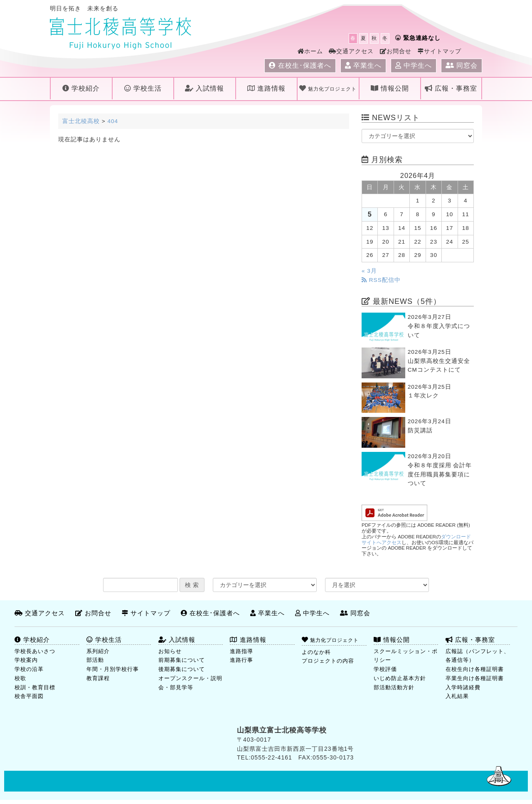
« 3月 (369, 271)
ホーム (310, 51)
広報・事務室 (451, 88)
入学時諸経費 (463, 687)
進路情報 (266, 88)
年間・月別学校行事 (113, 669)
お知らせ (170, 651)
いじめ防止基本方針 (400, 678)
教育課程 (98, 678)
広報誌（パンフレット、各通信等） (478, 656)
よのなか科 (316, 652)
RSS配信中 (381, 280)
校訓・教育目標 (35, 687)
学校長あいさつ (35, 651)
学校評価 (385, 669)
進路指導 (241, 651)
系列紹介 (98, 651)
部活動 (95, 660)
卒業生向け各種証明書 (475, 678)
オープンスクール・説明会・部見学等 (190, 683)
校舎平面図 (29, 696)
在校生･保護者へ (300, 65)
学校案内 (26, 660)
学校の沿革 (29, 669)
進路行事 (241, 660)
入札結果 (457, 696)
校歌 (20, 678)
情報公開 (390, 88)
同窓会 (462, 65)
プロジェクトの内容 (328, 661)
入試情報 (204, 88)
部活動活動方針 (394, 687)
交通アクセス (351, 51)
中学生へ (414, 65)
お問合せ (396, 51)
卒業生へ (363, 65)
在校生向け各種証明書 (475, 669)
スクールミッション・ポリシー (406, 656)
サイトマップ (440, 51)
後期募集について (182, 669)
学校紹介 (81, 88)
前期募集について (182, 660)
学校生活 (143, 88)
